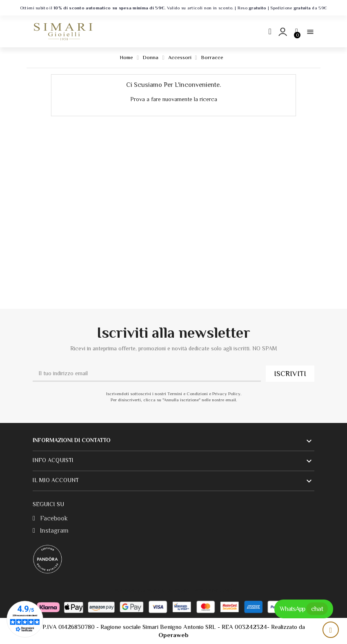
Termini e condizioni (212, 590)
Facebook (50, 518)
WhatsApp (304, 609)
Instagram (51, 531)
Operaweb (173, 635)
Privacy (181, 590)
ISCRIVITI (290, 374)
